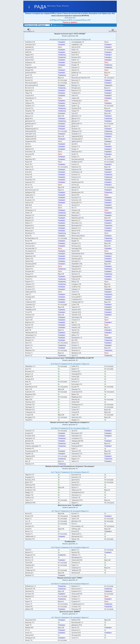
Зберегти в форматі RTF (29, 30)
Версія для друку (113, 30)
